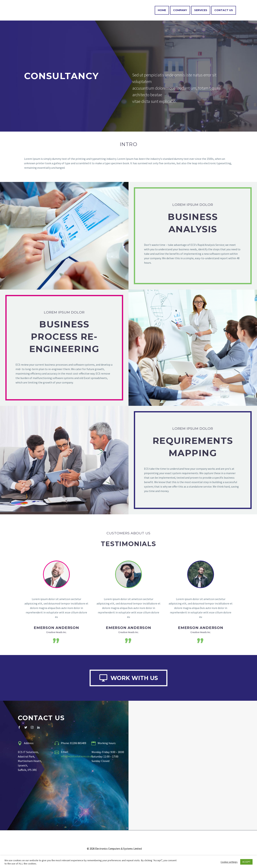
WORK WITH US (128, 679)
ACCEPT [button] (246, 862)
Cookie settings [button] (229, 862)
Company (180, 10)
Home (162, 10)
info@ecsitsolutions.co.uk (77, 759)
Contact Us (224, 10)
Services (201, 10)
